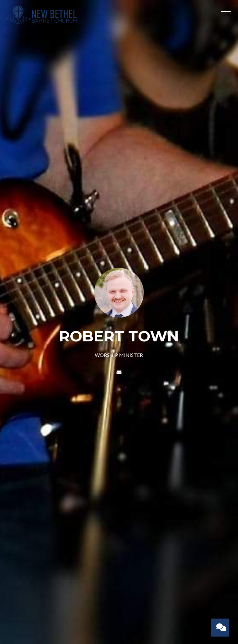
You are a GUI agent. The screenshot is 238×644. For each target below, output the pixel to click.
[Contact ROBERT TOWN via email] (119, 372)
